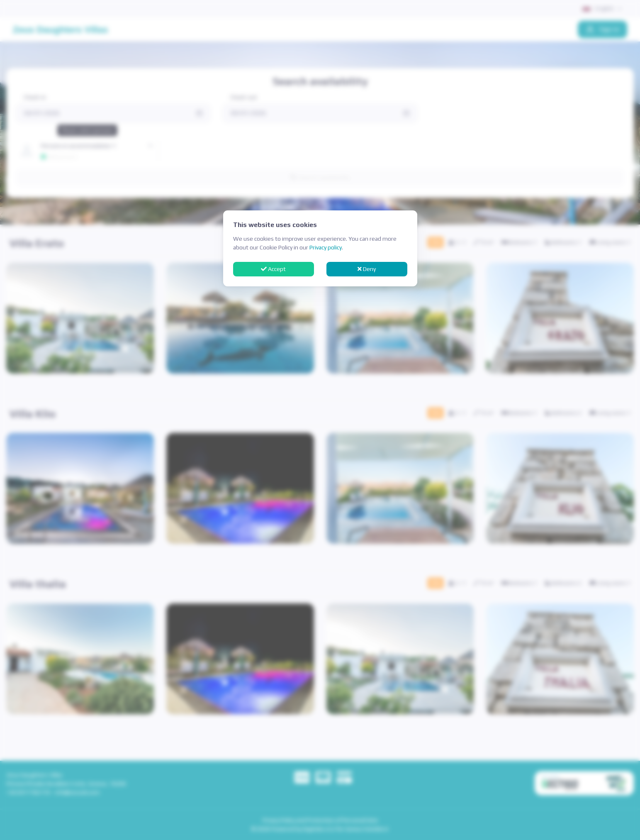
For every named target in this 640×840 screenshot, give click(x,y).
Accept (273, 269)
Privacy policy (326, 247)
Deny (367, 269)
